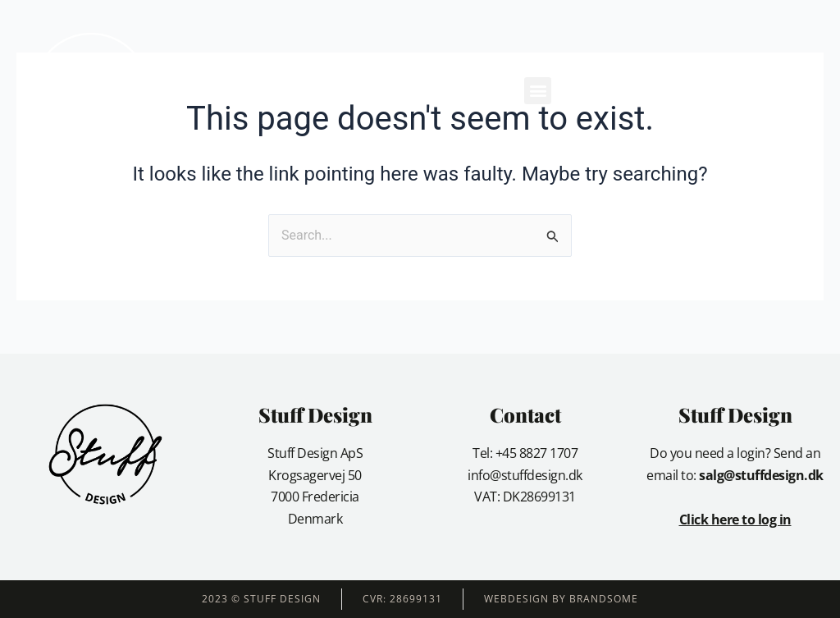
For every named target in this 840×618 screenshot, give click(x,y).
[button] (538, 91)
